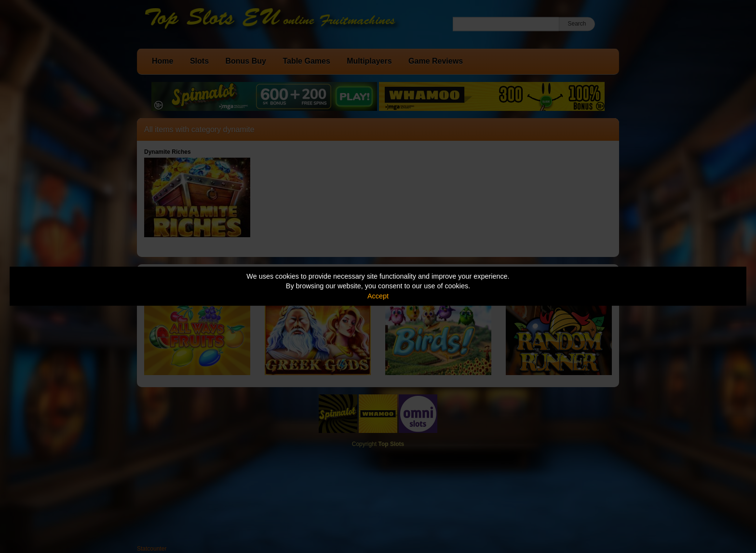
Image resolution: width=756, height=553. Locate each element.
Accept (378, 296)
